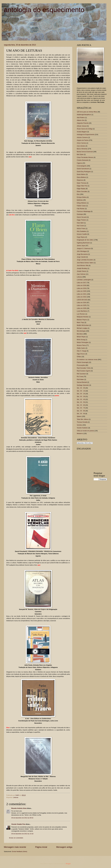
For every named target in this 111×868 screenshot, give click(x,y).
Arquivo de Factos (83, 140)
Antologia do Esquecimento (86, 134)
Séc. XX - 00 (81, 388)
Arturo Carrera (81, 143)
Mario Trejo (80, 322)
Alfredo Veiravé (82, 126)
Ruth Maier (80, 379)
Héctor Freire (81, 229)
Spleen (79, 416)
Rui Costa (80, 377)
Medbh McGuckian (83, 325)
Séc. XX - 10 (81, 391)
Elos (78, 194)
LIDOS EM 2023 (82, 300)
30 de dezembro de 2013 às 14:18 (22, 834)
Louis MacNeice (82, 311)
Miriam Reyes (81, 337)
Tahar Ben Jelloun (83, 419)
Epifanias (80, 200)
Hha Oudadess (82, 231)
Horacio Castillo (82, 234)
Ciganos (79, 163)
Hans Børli (80, 223)
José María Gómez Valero (85, 263)
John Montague (82, 251)
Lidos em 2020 (82, 291)
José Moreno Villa (83, 265)
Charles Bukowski (83, 160)
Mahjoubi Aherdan (83, 317)
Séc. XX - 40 (81, 399)
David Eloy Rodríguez (84, 172)
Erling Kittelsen (82, 203)
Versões (79, 425)
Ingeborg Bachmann (83, 243)
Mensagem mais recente (15, 847)
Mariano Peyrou (82, 320)
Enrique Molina (82, 197)
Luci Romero (81, 314)
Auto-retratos (81, 146)
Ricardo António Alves (19, 808)
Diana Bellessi (81, 177)
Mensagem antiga (64, 847)
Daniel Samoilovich (83, 169)
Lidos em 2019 (82, 288)
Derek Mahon (81, 174)
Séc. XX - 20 (81, 394)
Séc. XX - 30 (81, 396)
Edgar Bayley (81, 189)
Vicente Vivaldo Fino (18, 824)
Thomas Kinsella (82, 422)
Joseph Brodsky (82, 268)
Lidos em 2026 (82, 308)
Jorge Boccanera (82, 254)
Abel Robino (81, 117)
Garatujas (80, 214)
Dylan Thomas (81, 183)
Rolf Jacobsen (81, 374)
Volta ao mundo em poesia (85, 431)
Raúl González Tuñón (84, 368)
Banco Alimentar (82, 149)
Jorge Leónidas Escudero (85, 260)
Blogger (68, 864)
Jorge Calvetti (81, 257)
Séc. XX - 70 (81, 408)
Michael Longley (82, 328)
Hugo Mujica (81, 237)
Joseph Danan (81, 271)
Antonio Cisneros (82, 137)
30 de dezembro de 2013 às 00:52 (22, 818)
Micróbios (80, 334)
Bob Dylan (80, 154)
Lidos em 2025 (82, 305)
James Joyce (81, 246)
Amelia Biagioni (82, 132)
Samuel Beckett (82, 382)
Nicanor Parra (81, 345)
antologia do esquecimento (44, 10)
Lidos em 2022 (82, 297)
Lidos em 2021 (82, 294)
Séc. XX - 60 (81, 405)
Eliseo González (82, 191)
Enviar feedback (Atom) (20, 851)
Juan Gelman (81, 274)
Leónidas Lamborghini (84, 280)
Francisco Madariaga (84, 211)
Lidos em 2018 (82, 285)
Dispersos (80, 180)
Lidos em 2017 (82, 283)
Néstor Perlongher (83, 342)
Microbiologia (81, 331)
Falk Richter (81, 209)
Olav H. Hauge (82, 351)
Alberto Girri (81, 120)
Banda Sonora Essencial (85, 152)
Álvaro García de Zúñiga (85, 129)
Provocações (81, 365)
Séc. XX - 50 (81, 402)
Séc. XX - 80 (81, 411)
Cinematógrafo (82, 166)
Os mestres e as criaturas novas (87, 360)
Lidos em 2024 (82, 303)
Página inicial (41, 847)
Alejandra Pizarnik (83, 123)
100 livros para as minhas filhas (87, 112)
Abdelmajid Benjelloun (84, 115)
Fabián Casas (81, 206)
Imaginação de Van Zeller (85, 240)
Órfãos (79, 357)
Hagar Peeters (81, 220)
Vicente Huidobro (82, 428)
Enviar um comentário (16, 838)
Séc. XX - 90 (81, 414)
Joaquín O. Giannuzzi (84, 248)
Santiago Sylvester (83, 385)
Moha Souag (81, 340)
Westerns (80, 433)
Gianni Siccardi (82, 217)
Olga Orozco (81, 354)
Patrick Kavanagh (82, 362)
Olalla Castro (81, 348)
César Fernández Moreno (85, 157)
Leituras (16, 797)
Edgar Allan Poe (82, 186)
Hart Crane (80, 226)
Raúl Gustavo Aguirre (84, 371)
